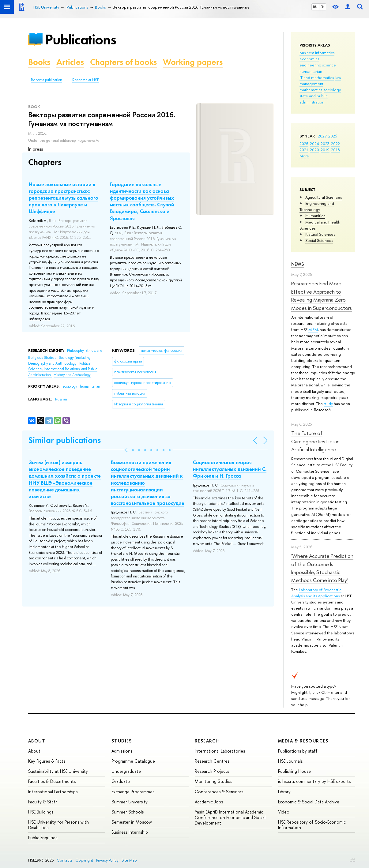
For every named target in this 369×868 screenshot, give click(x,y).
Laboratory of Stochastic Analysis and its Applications (316, 593)
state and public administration (314, 99)
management (311, 84)
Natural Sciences (320, 234)
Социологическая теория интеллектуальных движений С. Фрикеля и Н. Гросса (230, 469)
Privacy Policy (107, 860)
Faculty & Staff (43, 802)
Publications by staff (298, 751)
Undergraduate (126, 771)
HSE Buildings (41, 812)
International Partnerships (53, 792)
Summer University (130, 802)
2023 (325, 144)
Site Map (129, 860)
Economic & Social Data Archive (309, 802)
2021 (304, 150)
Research (207, 741)
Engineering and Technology (317, 206)
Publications (81, 39)
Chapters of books (123, 62)
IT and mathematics (317, 77)
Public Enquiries (43, 838)
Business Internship (130, 832)
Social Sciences (319, 240)
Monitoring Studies (213, 781)
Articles (70, 62)
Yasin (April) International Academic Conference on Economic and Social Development (230, 817)
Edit (352, 859)
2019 (325, 150)
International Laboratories (220, 751)
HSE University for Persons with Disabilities (58, 825)
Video (284, 812)
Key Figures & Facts (47, 761)
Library (284, 792)
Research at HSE (86, 80)
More (304, 156)
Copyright (84, 860)
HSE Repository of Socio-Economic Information (312, 825)
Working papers (193, 62)
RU (315, 7)
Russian (61, 399)
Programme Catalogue (133, 761)
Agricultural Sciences (324, 197)
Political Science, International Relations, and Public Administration (63, 369)
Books (39, 62)
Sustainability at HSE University (58, 771)
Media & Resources (303, 741)
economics (309, 59)
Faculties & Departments (52, 781)
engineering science (318, 65)
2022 (335, 144)
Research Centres (212, 761)
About (37, 741)
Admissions (122, 751)
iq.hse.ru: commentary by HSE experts (314, 781)
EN (323, 7)
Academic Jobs (209, 802)
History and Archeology (72, 375)
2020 (314, 150)
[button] (127, 450)
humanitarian (311, 71)
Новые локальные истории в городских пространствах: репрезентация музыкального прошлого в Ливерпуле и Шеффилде (64, 198)
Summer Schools (128, 812)
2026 (333, 136)
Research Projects (212, 771)
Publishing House (294, 771)
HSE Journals (290, 761)
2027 (322, 136)
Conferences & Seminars (219, 792)
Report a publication (47, 80)
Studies (122, 741)
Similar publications (64, 440)
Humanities (315, 216)
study (328, 404)
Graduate (121, 781)
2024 (314, 144)
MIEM (313, 329)
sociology (332, 90)
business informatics (317, 53)
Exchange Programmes (133, 792)
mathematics (311, 90)
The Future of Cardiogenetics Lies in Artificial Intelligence (315, 441)
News (298, 264)
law (338, 77)
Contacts (64, 860)
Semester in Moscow (132, 822)
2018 (335, 150)
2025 (304, 144)
